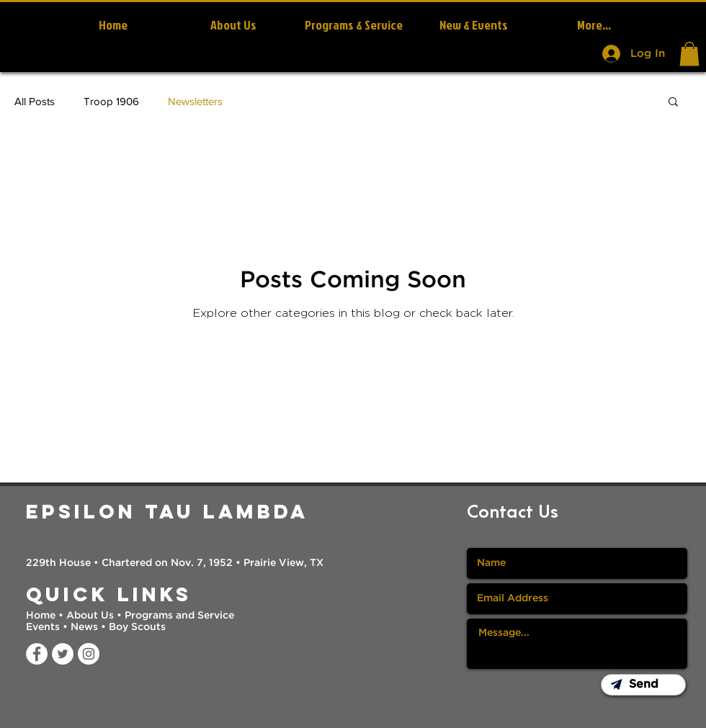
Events (44, 627)
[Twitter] (63, 654)
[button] (689, 54)
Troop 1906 (111, 101)
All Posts (35, 101)
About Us (90, 616)
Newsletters (195, 101)
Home (42, 616)
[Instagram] (89, 654)
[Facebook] (37, 654)
